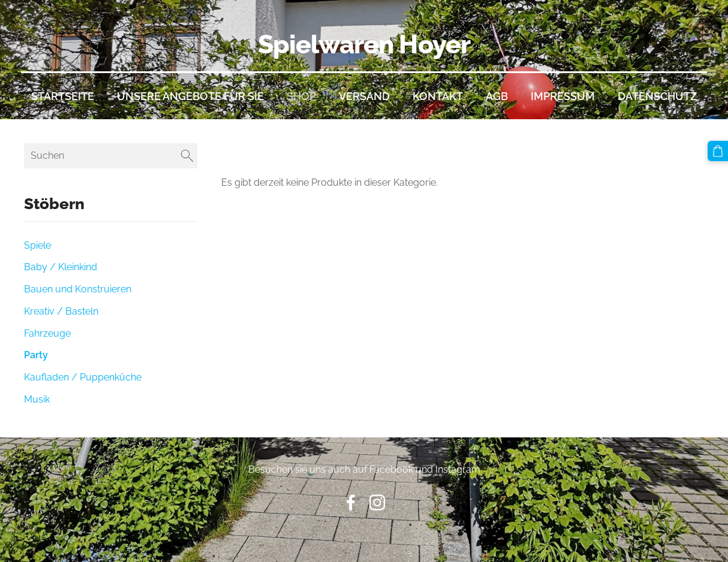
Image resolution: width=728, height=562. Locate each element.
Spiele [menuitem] (37, 245)
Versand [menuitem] (364, 96)
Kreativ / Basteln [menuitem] (61, 311)
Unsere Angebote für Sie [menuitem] (190, 96)
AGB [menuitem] (497, 96)
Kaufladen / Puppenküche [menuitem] (83, 377)
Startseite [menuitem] (63, 96)
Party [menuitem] (36, 355)
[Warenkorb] (718, 151)
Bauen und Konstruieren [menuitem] (78, 289)
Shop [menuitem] (301, 96)
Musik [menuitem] (37, 399)
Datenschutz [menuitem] (657, 96)
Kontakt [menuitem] (438, 96)
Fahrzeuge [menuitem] (47, 333)
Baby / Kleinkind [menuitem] (61, 267)
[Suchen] (111, 155)
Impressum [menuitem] (563, 96)
